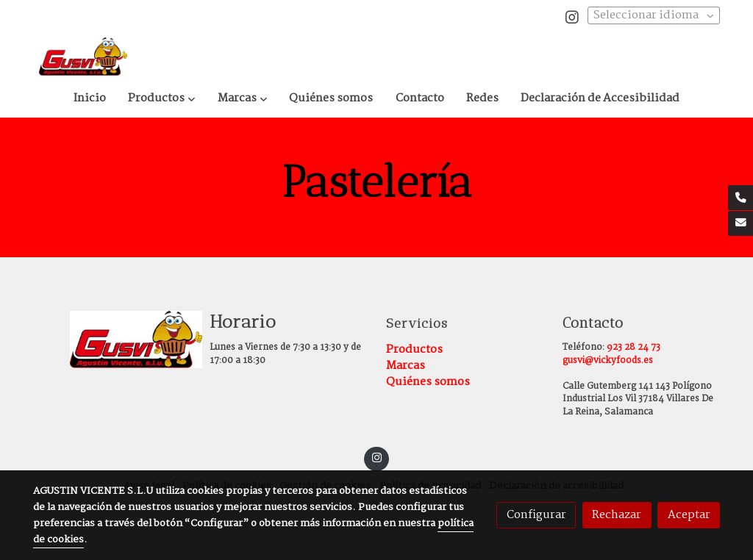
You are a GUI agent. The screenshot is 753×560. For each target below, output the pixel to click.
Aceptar (689, 515)
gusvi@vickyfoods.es (608, 361)
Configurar (536, 515)
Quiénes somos (428, 382)
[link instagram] (572, 16)
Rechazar (617, 515)
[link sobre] (112, 340)
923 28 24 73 (634, 348)
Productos (414, 349)
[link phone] (740, 198)
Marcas (406, 366)
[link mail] (740, 223)
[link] (83, 57)
